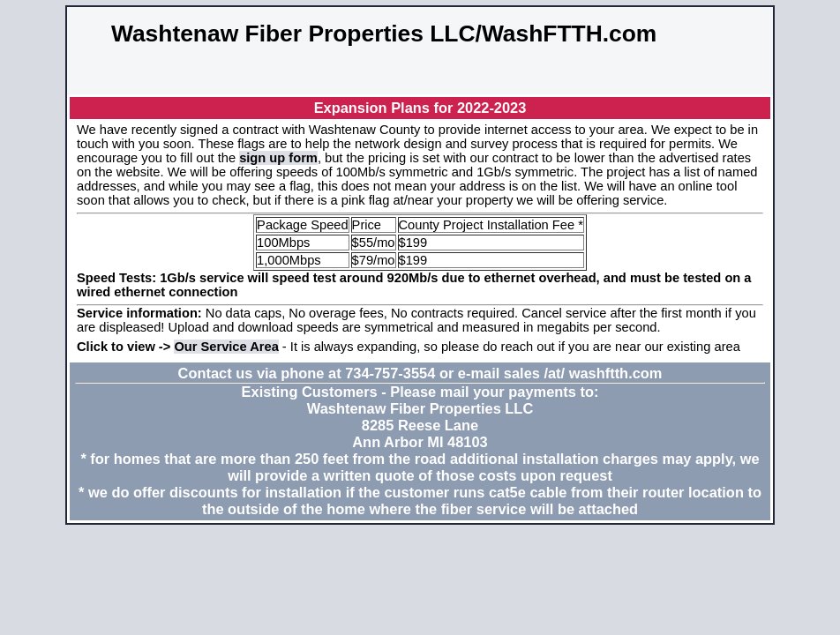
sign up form (278, 158)
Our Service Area (226, 347)
